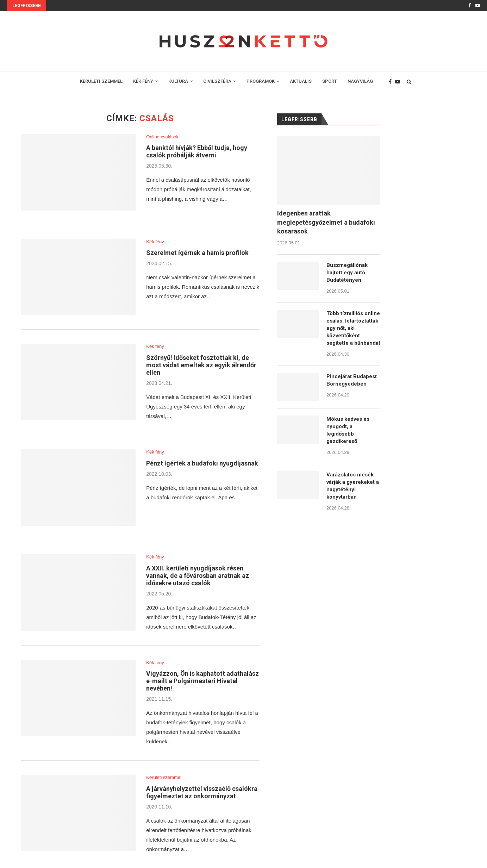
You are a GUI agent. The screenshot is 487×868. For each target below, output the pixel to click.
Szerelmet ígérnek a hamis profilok (197, 253)
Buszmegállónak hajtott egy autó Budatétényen (347, 273)
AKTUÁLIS (301, 81)
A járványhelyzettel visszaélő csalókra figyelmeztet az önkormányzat (202, 792)
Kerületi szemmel (164, 777)
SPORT (330, 81)
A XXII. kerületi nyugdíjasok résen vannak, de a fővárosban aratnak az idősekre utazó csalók (198, 576)
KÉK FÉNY (143, 81)
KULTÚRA (178, 81)
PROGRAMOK (261, 81)
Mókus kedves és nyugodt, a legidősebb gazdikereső (348, 430)
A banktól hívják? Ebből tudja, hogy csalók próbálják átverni (197, 151)
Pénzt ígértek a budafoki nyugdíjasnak (202, 463)
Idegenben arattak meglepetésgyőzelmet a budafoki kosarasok (326, 222)
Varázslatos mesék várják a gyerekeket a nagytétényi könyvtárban (353, 486)
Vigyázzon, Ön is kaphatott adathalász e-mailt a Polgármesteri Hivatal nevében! (202, 681)
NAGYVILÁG (360, 81)
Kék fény (155, 242)
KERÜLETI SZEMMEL (101, 81)
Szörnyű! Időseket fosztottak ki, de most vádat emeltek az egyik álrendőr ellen (201, 365)
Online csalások (162, 137)
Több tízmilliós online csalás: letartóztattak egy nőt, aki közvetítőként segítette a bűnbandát (353, 328)
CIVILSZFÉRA (217, 81)
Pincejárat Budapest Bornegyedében (352, 380)
